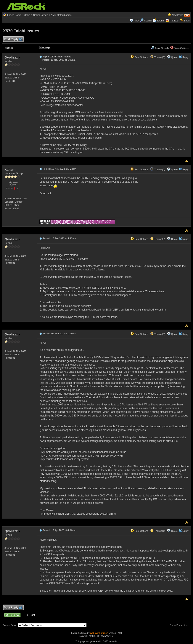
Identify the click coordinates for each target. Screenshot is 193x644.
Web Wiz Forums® (99, 633)
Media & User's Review (36, 15)
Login (187, 21)
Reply (185, 57)
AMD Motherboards (61, 15)
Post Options (139, 57)
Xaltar (10, 170)
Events (159, 21)
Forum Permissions (180, 625)
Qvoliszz (12, 57)
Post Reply (13, 39)
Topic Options (179, 48)
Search (148, 21)
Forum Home (14, 15)
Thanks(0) (158, 57)
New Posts (178, 15)
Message (45, 47)
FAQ (136, 21)
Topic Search (160, 48)
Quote (174, 57)
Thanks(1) (158, 531)
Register (174, 21)
